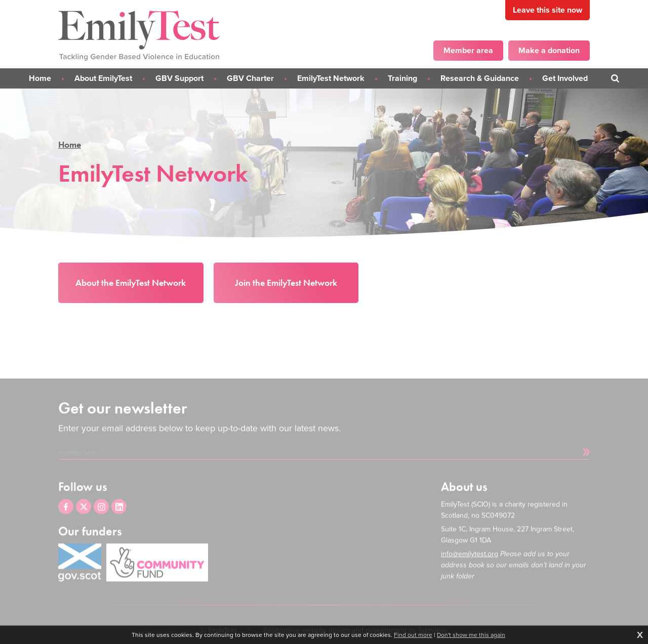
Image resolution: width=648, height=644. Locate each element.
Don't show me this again (471, 635)
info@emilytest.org (470, 565)
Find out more (413, 635)
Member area (468, 50)
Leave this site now (548, 10)
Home (70, 145)
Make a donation (549, 50)
